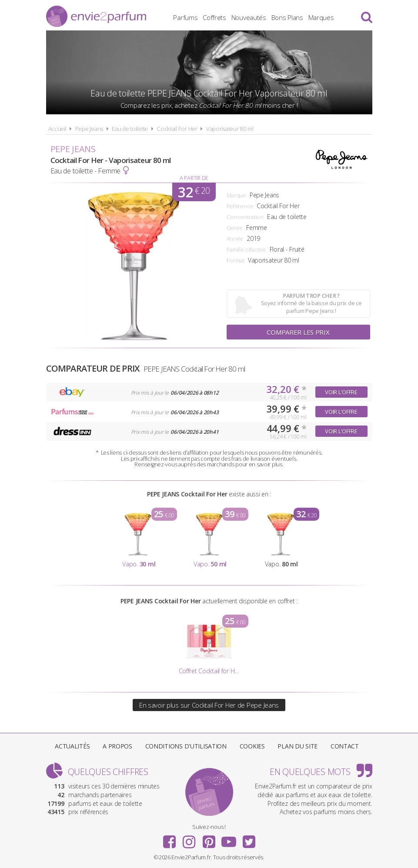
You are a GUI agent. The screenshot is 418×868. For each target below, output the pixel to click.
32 (194, 192)
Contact (345, 746)
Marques (321, 17)
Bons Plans (287, 17)
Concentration (245, 217)
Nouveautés (249, 17)
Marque (236, 195)
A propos (117, 746)
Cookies (252, 746)
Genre (235, 228)
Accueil (57, 129)
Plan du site (298, 746)
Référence (240, 206)
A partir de (194, 178)
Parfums (185, 17)
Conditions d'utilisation (186, 746)
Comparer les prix (298, 332)
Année (235, 239)
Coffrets (214, 17)
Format (236, 260)
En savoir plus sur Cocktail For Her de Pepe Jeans (209, 705)
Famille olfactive (246, 249)
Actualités (72, 746)
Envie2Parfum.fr (96, 16)
